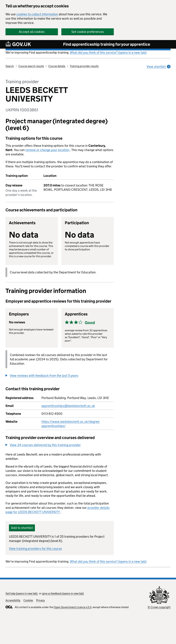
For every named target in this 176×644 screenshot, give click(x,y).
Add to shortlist (22, 528)
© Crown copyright (159, 607)
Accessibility (13, 600)
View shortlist (159, 67)
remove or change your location (48, 150)
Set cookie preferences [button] (88, 32)
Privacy (40, 600)
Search (10, 66)
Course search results (31, 66)
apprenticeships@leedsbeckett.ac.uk (68, 406)
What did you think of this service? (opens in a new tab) (108, 52)
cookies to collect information (37, 14)
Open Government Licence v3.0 (73, 607)
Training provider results (84, 66)
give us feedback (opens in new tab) (63, 593)
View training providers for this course (35, 549)
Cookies (28, 600)
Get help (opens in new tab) (22, 593)
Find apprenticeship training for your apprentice (107, 44)
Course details (57, 66)
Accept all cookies (32, 32)
